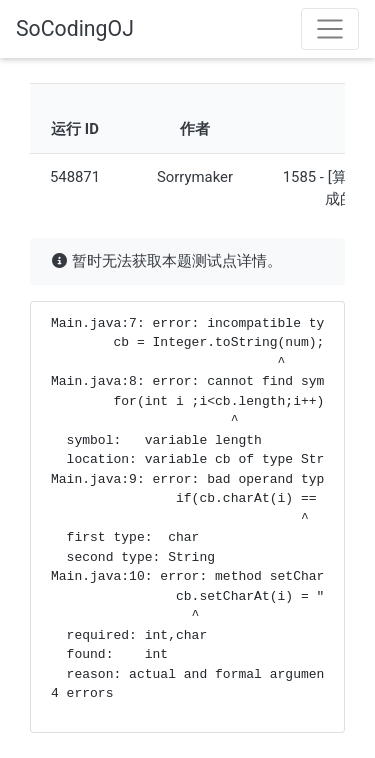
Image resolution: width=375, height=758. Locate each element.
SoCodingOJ (75, 28)
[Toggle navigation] (330, 29)
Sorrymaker (195, 177)
